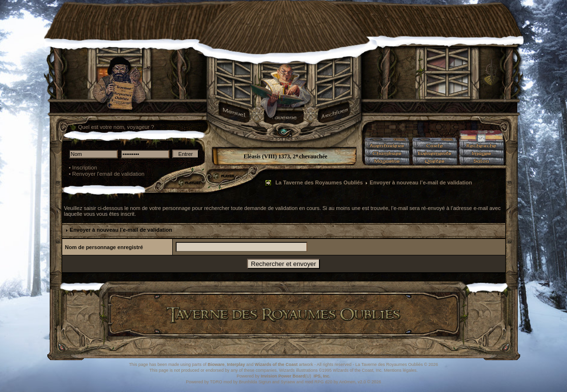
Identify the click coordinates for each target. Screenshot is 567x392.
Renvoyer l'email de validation (109, 174)
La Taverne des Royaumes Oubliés (319, 182)
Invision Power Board (283, 376)
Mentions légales (400, 370)
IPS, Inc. (322, 376)
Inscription (85, 168)
